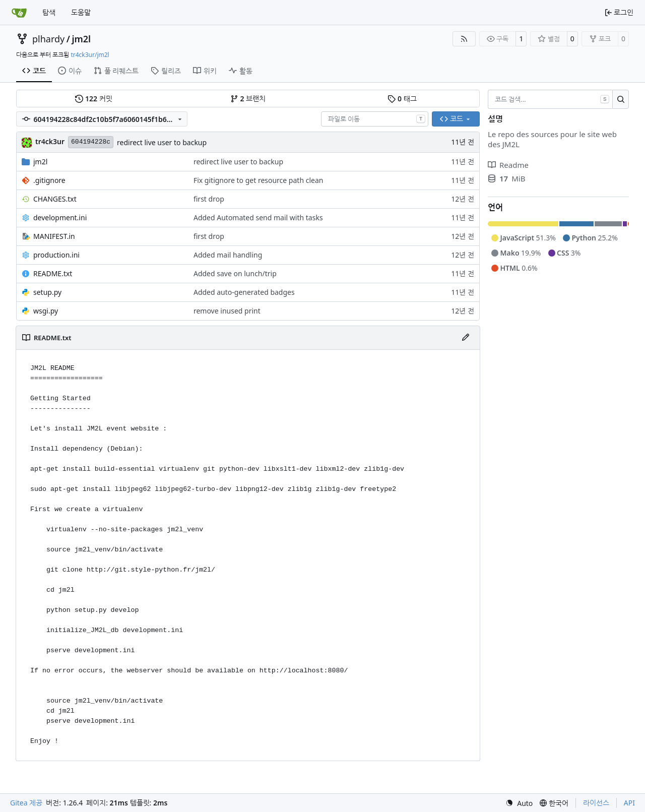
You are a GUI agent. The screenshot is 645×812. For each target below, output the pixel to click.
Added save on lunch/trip (235, 273)
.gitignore (49, 180)
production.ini (56, 255)
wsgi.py (46, 311)
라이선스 (596, 803)
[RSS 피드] (464, 39)
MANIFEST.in (54, 236)
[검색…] (621, 99)
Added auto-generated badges (244, 292)
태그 (402, 99)
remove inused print (227, 311)
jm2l (81, 39)
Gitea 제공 (26, 803)
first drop (209, 199)
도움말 (81, 12)
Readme (508, 165)
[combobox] (375, 119)
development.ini (60, 217)
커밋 (93, 99)
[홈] (19, 13)
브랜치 (248, 99)
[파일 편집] (466, 338)
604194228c (91, 142)
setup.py (47, 292)
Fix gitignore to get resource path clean (258, 180)
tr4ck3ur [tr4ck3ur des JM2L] (50, 141)
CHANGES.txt (55, 199)
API (629, 803)
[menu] (519, 803)
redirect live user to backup (162, 142)
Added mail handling (228, 255)
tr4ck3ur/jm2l (90, 55)
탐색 (49, 12)
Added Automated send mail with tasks (258, 217)
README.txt (53, 273)
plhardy (48, 39)
